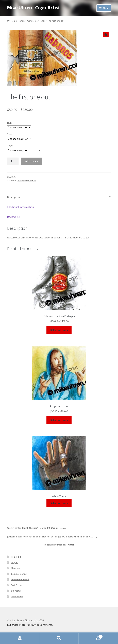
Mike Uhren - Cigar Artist (33, 8)
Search (59, 638)
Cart (91, 636)
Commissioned (19, 574)
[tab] (59, 197)
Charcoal (16, 568)
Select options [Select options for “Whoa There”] (59, 503)
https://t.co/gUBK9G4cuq (44, 528)
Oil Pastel (16, 591)
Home (14, 21)
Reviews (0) (14, 217)
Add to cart (31, 161)
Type (10, 145)
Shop (22, 21)
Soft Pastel (17, 585)
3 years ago (62, 528)
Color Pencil (17, 597)
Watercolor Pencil (36, 21)
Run (9, 123)
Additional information (20, 207)
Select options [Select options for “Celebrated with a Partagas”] (59, 330)
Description (14, 197)
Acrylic (14, 562)
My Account (20, 638)
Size (9, 134)
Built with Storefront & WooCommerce (30, 625)
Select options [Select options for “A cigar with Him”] (59, 420)
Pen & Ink (16, 557)
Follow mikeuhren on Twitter (59, 545)
